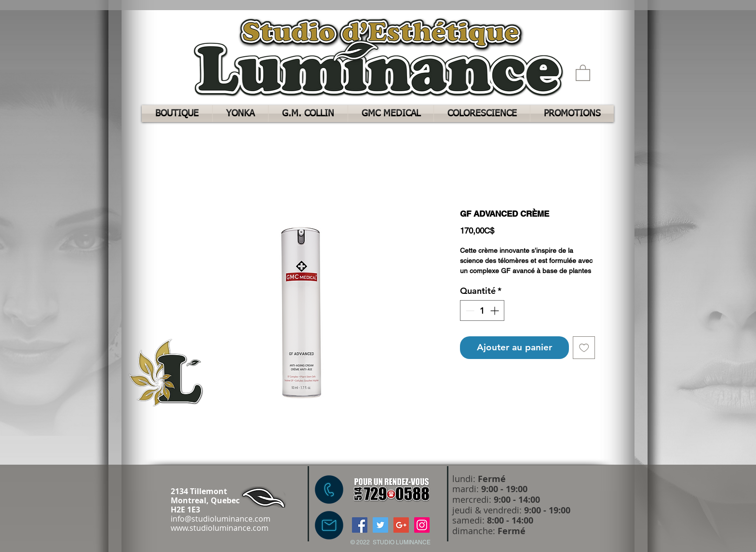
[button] (583, 72)
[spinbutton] (482, 310)
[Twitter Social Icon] (380, 525)
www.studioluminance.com (220, 528)
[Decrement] (469, 310)
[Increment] (495, 310)
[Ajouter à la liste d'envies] (584, 348)
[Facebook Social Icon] (360, 525)
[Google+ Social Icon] (401, 525)
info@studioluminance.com (221, 519)
